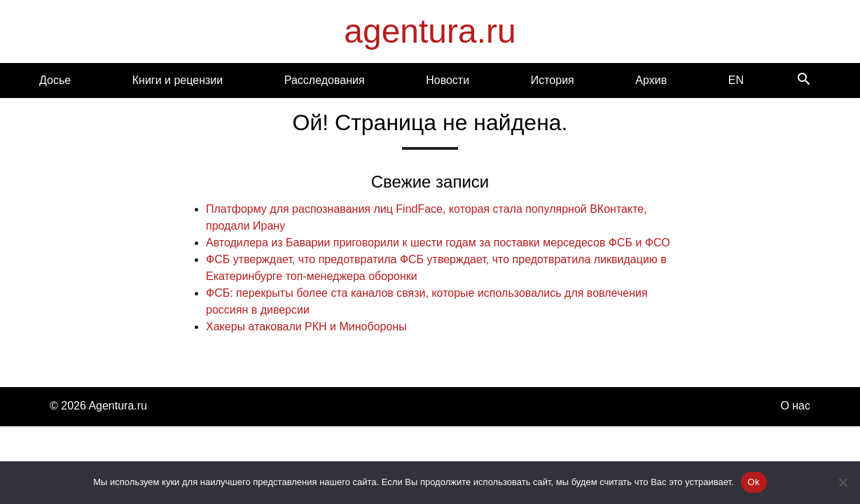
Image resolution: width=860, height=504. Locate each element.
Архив (651, 80)
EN (736, 80)
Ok (754, 482)
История (553, 80)
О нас (795, 406)
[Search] (804, 80)
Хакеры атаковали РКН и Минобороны (306, 327)
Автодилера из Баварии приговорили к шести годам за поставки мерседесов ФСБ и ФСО (438, 243)
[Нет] (842, 482)
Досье (55, 80)
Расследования (325, 80)
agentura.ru (430, 31)
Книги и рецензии (178, 80)
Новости (448, 80)
